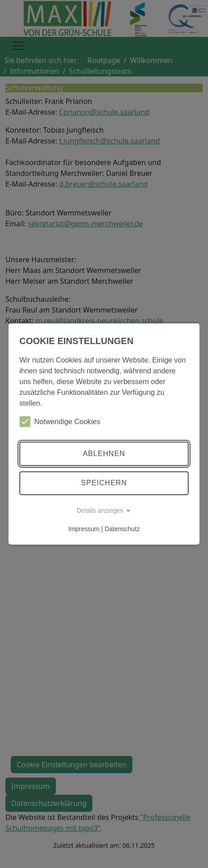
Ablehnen (104, 454)
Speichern (104, 483)
